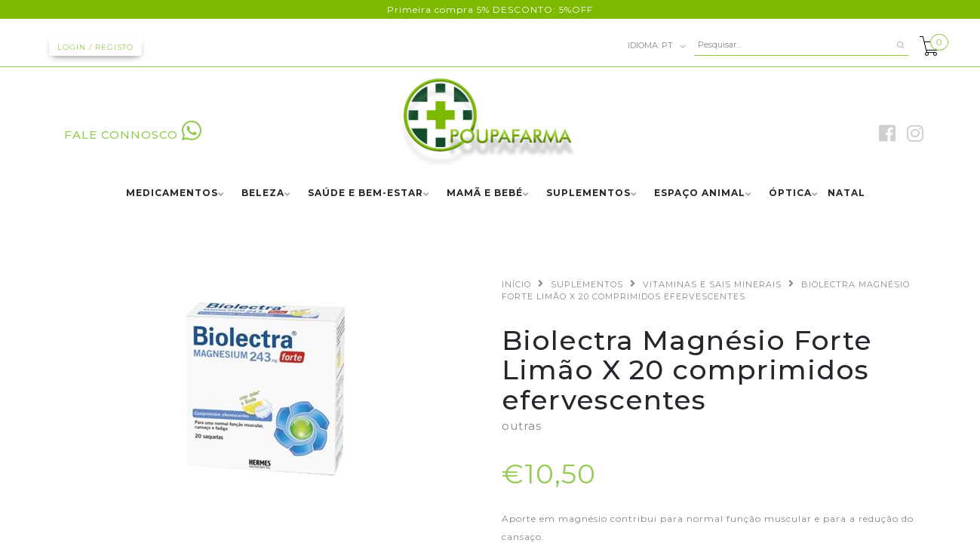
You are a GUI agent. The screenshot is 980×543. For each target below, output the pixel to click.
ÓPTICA (790, 193)
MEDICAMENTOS (172, 193)
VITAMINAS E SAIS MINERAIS (712, 284)
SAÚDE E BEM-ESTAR (366, 193)
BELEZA (263, 193)
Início (516, 284)
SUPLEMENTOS (588, 193)
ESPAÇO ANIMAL (700, 193)
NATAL (846, 193)
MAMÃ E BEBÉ (485, 193)
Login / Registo (95, 47)
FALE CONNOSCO (133, 135)
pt (657, 46)
